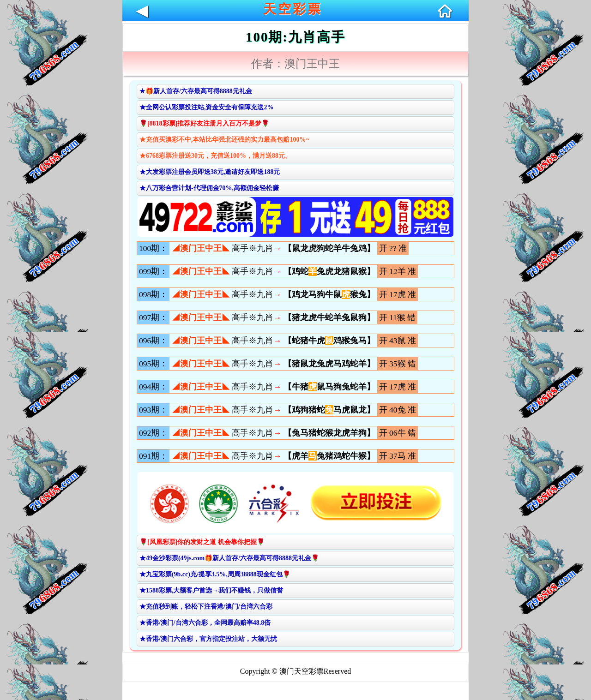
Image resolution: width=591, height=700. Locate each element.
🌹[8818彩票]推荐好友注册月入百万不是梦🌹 (204, 123)
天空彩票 (293, 9)
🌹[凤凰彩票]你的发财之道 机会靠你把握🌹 (202, 542)
